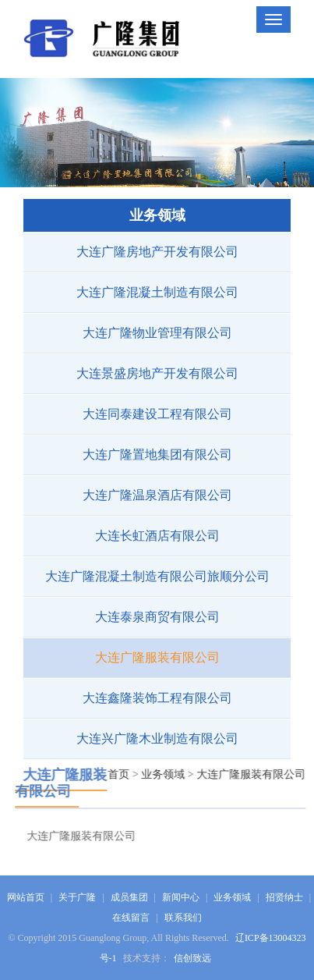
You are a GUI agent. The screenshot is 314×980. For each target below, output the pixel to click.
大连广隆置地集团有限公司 (157, 454)
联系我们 (183, 918)
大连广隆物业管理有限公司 (157, 333)
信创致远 (192, 958)
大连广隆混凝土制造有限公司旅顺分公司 (157, 576)
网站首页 (26, 897)
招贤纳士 (284, 897)
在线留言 (131, 918)
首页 (122, 774)
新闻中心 (181, 897)
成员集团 (129, 897)
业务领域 (166, 774)
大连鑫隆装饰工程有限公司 (157, 698)
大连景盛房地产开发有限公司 (157, 373)
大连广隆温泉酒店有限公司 (157, 495)
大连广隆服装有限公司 (157, 657)
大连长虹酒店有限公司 (157, 536)
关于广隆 (77, 897)
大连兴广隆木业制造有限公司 (157, 739)
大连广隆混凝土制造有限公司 (157, 292)
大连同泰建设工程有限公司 (157, 414)
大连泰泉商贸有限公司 (157, 617)
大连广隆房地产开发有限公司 (157, 252)
